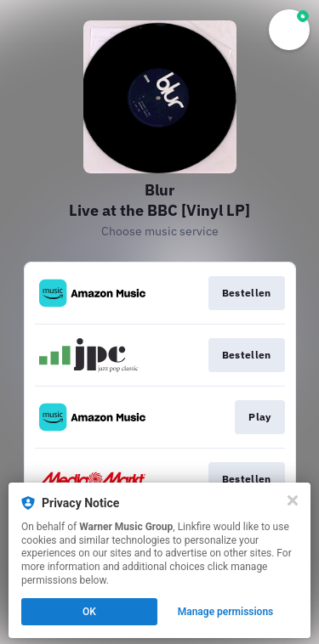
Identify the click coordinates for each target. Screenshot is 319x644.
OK (89, 612)
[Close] (293, 500)
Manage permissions (226, 612)
